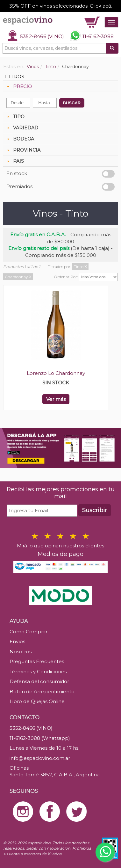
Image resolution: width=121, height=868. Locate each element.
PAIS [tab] (15, 161)
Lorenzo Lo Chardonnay (56, 373)
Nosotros (21, 652)
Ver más (56, 399)
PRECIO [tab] (19, 87)
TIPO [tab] (15, 117)
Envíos (17, 641)
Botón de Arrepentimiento (42, 692)
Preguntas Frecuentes (37, 661)
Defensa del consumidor (39, 681)
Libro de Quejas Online (37, 701)
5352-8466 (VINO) (42, 36)
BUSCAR (72, 103)
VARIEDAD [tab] (22, 128)
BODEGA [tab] (20, 139)
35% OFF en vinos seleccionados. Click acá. (61, 6)
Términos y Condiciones (38, 672)
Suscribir (95, 510)
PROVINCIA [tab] (23, 150)
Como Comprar (28, 632)
